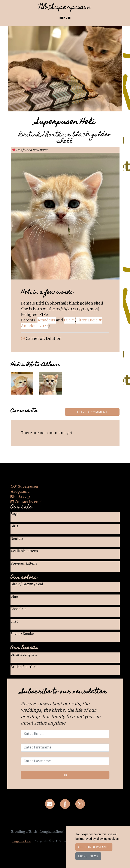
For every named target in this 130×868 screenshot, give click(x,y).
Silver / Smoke (22, 634)
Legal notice (22, 841)
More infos (88, 856)
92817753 (22, 497)
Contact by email (27, 502)
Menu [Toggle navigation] (65, 18)
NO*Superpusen (65, 8)
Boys (14, 514)
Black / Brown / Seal (27, 585)
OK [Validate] (65, 775)
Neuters (17, 539)
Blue (14, 597)
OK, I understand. (94, 847)
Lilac (14, 622)
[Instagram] (80, 804)
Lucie (69, 320)
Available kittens (24, 552)
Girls (14, 527)
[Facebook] (65, 804)
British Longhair (24, 655)
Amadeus (47, 320)
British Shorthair (24, 667)
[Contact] (50, 804)
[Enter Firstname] (65, 748)
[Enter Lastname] (65, 761)
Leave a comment (92, 412)
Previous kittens (24, 564)
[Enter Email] (65, 734)
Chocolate (19, 609)
